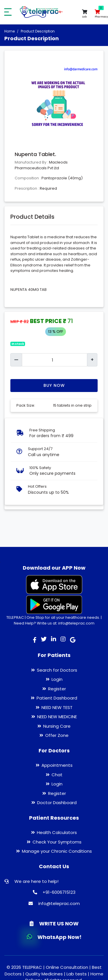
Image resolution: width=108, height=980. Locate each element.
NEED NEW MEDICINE (57, 717)
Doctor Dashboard (57, 803)
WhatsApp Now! (54, 937)
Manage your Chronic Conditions (57, 851)
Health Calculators (57, 832)
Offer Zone (57, 735)
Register (57, 689)
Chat (57, 775)
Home (10, 31)
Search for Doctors (57, 670)
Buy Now (54, 385)
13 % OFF (56, 332)
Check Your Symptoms (57, 842)
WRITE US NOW (54, 924)
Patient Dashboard (57, 698)
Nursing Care (57, 726)
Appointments (57, 765)
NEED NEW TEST (57, 707)
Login (57, 679)
